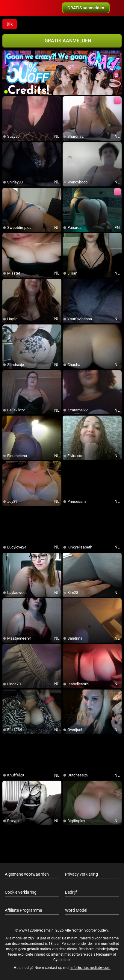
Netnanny (105, 954)
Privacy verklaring (81, 874)
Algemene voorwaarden (27, 874)
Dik (10, 24)
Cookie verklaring (21, 892)
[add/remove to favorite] (7, 101)
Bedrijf (71, 892)
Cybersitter (62, 960)
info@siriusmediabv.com (90, 968)
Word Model (76, 910)
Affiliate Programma (24, 910)
